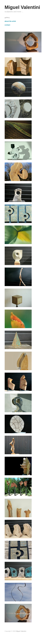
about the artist (10, 21)
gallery (7, 18)
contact (7, 25)
